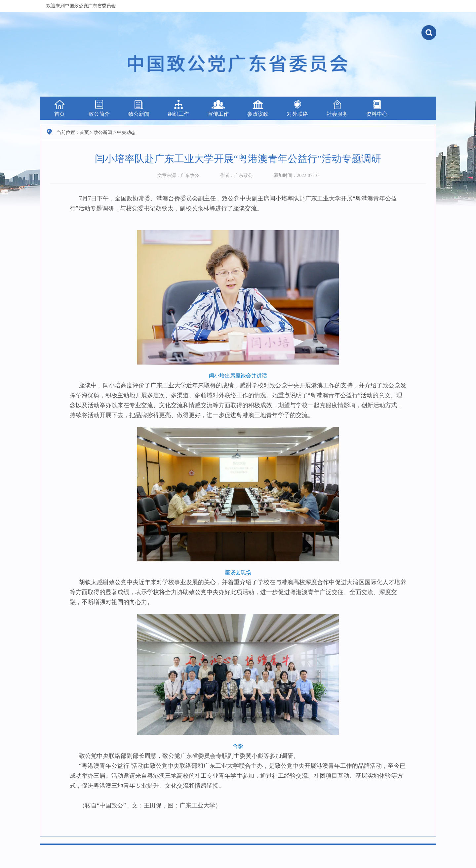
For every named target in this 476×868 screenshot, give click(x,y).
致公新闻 (139, 108)
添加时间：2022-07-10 (296, 175)
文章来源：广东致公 (178, 175)
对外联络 (297, 108)
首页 (59, 108)
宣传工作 (218, 108)
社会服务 (337, 108)
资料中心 (377, 108)
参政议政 (258, 108)
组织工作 (178, 108)
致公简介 (99, 108)
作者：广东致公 (236, 175)
